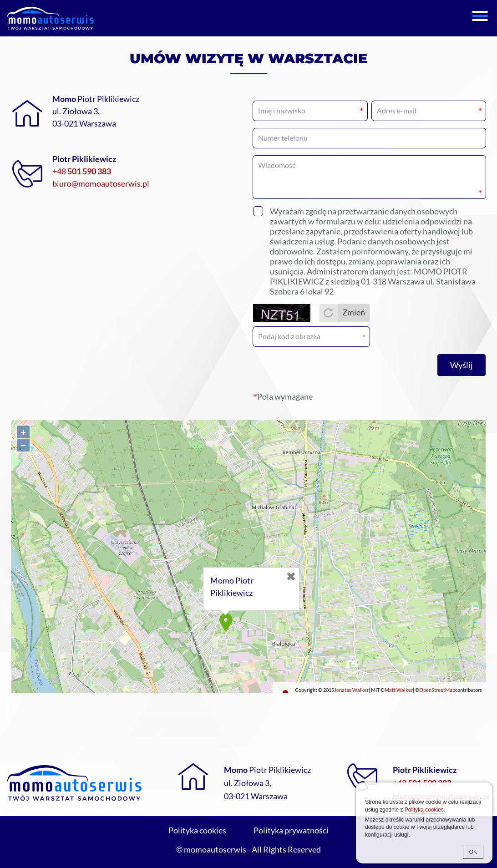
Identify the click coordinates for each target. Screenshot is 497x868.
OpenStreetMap (437, 690)
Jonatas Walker (351, 690)
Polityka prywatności (291, 830)
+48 (82, 171)
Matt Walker (399, 690)
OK (473, 852)
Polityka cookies (197, 830)
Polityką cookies (424, 810)
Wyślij (461, 365)
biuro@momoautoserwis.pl (101, 183)
